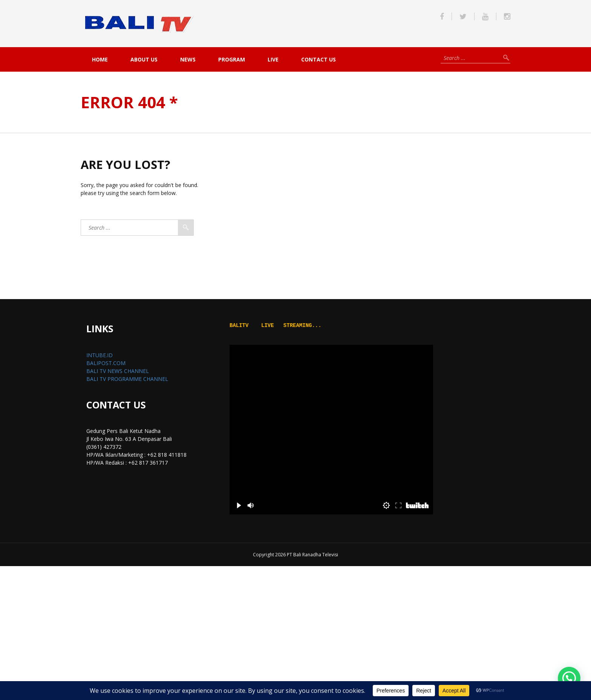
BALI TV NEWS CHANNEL (118, 371)
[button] (569, 678)
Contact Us (318, 59)
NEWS (188, 59)
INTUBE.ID (100, 355)
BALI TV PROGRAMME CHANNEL (127, 379)
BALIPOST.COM (106, 363)
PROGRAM (232, 59)
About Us (144, 59)
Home (100, 59)
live (273, 59)
